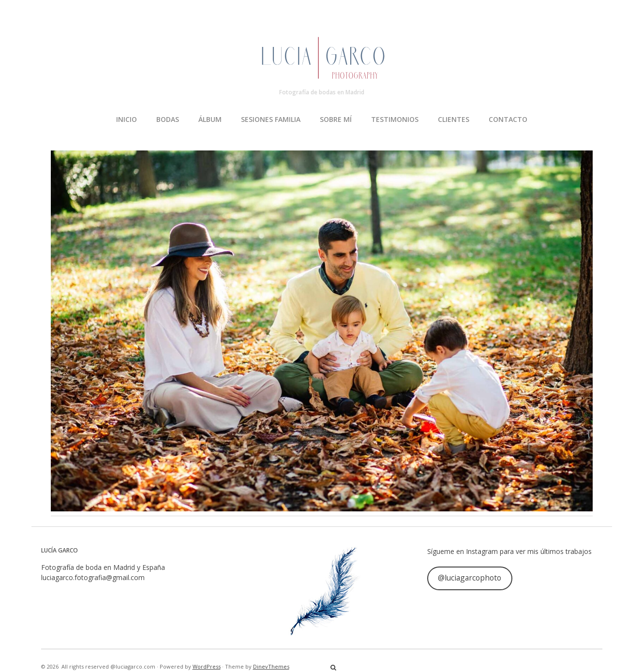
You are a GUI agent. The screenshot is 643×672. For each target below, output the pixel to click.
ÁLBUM (210, 119)
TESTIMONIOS (395, 119)
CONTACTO (508, 119)
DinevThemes (271, 666)
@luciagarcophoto (470, 578)
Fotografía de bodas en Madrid (322, 92)
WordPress (207, 666)
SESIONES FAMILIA (271, 119)
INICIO (127, 119)
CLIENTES (454, 119)
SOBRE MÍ (336, 119)
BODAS (168, 119)
